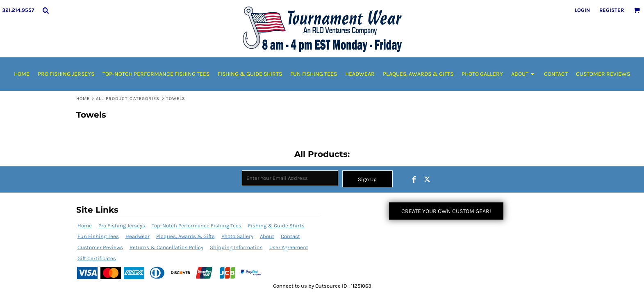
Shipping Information (236, 247)
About (267, 236)
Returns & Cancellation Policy (166, 247)
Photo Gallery (237, 236)
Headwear (138, 236)
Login (582, 10)
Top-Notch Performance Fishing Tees (197, 226)
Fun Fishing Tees (98, 236)
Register (612, 10)
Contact (290, 236)
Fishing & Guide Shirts (276, 226)
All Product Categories (128, 99)
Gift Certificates (97, 258)
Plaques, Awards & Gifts (185, 236)
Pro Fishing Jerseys (122, 226)
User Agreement (289, 247)
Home (83, 99)
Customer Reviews (100, 247)
